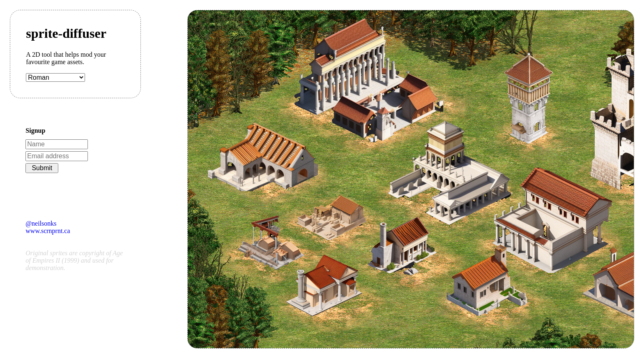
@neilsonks (41, 223)
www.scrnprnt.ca (48, 231)
